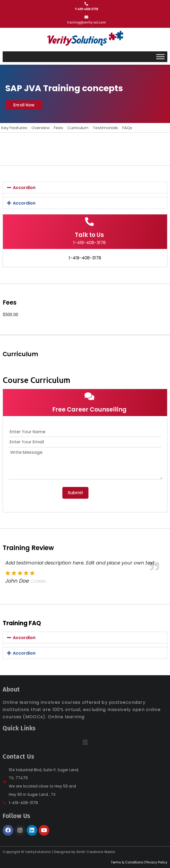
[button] (24, 105)
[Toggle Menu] (160, 57)
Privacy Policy (156, 862)
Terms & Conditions (127, 862)
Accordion (24, 188)
